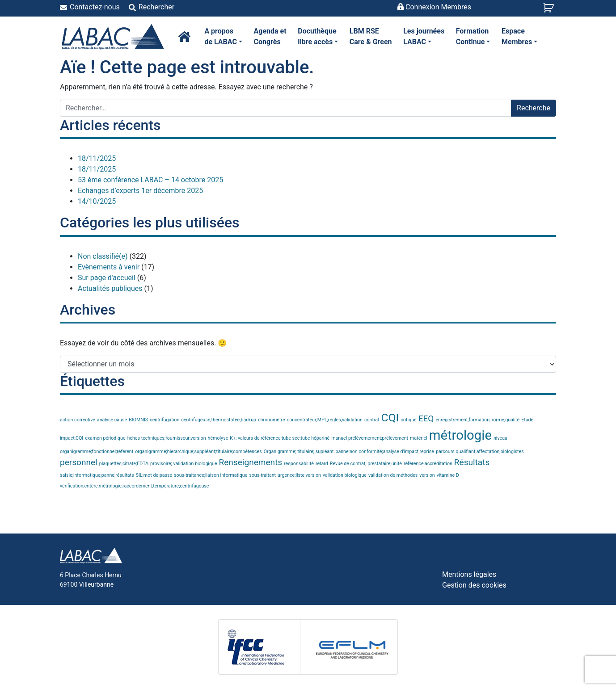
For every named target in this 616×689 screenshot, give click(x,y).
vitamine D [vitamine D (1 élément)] (448, 475)
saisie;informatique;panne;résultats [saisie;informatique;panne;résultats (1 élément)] (97, 475)
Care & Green (371, 36)
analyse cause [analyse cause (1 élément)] (112, 420)
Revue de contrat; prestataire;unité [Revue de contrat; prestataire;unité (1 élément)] (366, 464)
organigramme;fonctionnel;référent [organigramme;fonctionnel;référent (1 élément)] (97, 452)
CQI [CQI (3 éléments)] (390, 418)
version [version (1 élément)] (427, 475)
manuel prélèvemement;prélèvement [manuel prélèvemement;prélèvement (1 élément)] (370, 438)
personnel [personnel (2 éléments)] (79, 462)
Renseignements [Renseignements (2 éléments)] (251, 462)
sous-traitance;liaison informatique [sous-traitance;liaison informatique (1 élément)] (211, 475)
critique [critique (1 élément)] (408, 420)
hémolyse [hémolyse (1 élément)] (218, 438)
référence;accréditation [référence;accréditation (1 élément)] (428, 464)
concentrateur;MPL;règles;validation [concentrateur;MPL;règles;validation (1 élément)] (325, 420)
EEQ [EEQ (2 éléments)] (426, 418)
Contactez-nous (95, 7)
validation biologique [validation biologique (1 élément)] (345, 475)
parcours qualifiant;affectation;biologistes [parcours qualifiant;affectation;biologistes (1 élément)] (480, 452)
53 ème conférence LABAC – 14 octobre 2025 (150, 180)
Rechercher (156, 7)
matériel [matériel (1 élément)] (419, 438)
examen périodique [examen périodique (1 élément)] (105, 438)
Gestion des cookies (474, 585)
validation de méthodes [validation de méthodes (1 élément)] (393, 475)
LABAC (424, 36)
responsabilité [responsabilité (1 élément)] (299, 464)
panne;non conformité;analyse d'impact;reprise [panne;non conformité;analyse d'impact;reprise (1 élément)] (385, 452)
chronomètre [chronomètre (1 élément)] (272, 420)
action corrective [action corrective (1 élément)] (78, 420)
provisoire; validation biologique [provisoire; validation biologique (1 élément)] (184, 464)
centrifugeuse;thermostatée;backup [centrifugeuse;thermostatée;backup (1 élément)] (219, 420)
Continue (473, 36)
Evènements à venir (109, 267)
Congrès (270, 36)
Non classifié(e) (103, 256)
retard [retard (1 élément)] (322, 464)
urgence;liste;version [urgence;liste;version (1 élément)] (299, 475)
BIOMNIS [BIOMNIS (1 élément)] (138, 420)
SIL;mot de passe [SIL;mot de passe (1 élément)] (154, 475)
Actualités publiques (110, 288)
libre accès (318, 36)
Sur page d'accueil (107, 278)
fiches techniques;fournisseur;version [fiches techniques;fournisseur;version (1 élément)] (167, 438)
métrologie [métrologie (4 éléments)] (460, 435)
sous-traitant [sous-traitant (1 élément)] (262, 475)
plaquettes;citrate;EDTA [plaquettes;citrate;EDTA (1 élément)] (124, 464)
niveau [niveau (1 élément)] (500, 438)
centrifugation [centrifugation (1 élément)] (165, 420)
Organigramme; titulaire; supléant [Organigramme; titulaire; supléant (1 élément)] (299, 452)
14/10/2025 (97, 201)
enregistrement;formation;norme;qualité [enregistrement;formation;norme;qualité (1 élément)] (477, 420)
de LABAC (223, 36)
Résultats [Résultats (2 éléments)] (472, 462)
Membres (519, 36)
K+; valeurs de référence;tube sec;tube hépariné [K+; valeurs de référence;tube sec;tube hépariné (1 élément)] (280, 438)
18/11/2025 (97, 158)
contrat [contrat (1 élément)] (372, 420)
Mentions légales (469, 574)
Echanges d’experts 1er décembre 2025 (140, 191)
